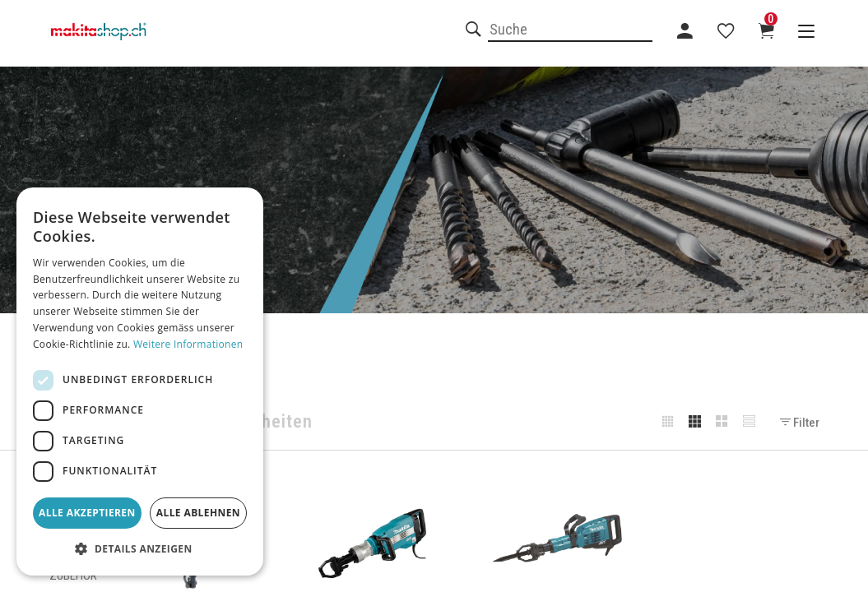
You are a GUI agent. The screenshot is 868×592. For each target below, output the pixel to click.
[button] (140, 549)
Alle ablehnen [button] (198, 513)
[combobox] (570, 30)
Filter (800, 423)
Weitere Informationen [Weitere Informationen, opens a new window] (188, 344)
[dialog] (140, 382)
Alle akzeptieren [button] (87, 513)
